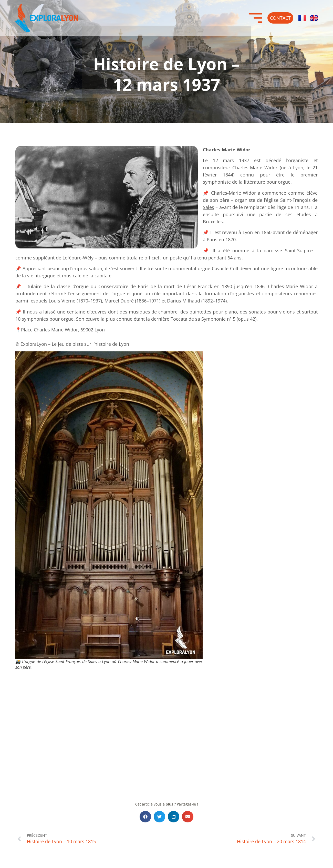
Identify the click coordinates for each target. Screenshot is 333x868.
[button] (145, 817)
